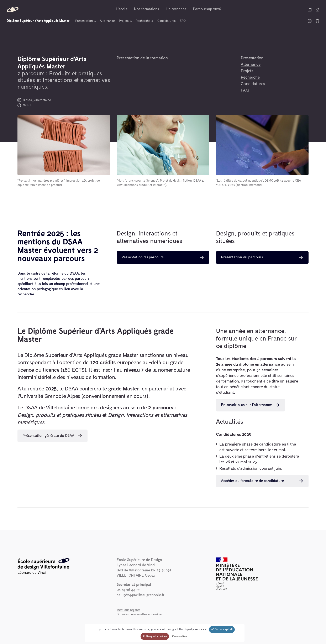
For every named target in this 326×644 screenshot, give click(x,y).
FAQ (183, 21)
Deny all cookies (155, 636)
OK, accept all (222, 629)
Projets (124, 21)
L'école (122, 9)
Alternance (107, 21)
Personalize (179, 636)
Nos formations (147, 9)
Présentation (84, 21)
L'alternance (176, 9)
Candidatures (167, 21)
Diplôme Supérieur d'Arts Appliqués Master (38, 21)
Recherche (143, 21)
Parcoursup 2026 (207, 9)
